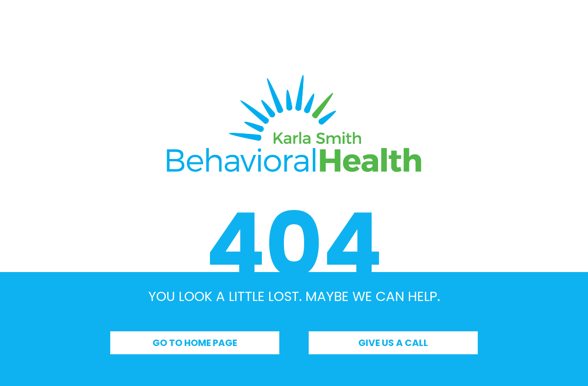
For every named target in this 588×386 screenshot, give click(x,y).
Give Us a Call (393, 343)
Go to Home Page (195, 343)
